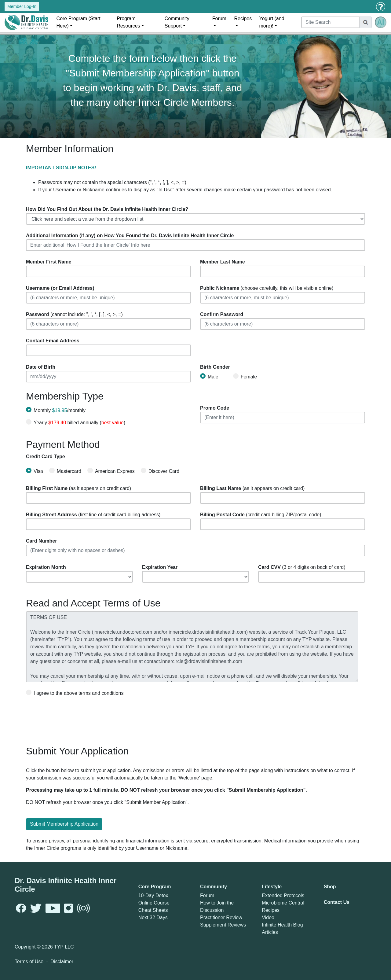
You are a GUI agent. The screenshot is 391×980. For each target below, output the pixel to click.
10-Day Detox (153, 895)
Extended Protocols (283, 895)
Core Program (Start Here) (79, 22)
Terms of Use (29, 962)
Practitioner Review (221, 917)
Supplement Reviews (223, 925)
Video (268, 917)
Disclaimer (62, 962)
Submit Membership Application (64, 824)
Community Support (177, 22)
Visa (35, 471)
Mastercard (65, 471)
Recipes (243, 18)
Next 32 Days (153, 917)
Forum (219, 18)
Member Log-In (22, 6)
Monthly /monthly (60, 410)
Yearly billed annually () (79, 423)
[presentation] (72, 719)
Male (209, 376)
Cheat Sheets (153, 910)
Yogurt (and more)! (272, 22)
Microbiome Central (283, 903)
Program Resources (128, 22)
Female (245, 376)
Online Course (154, 903)
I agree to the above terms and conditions (75, 693)
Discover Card (160, 471)
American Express (111, 471)
